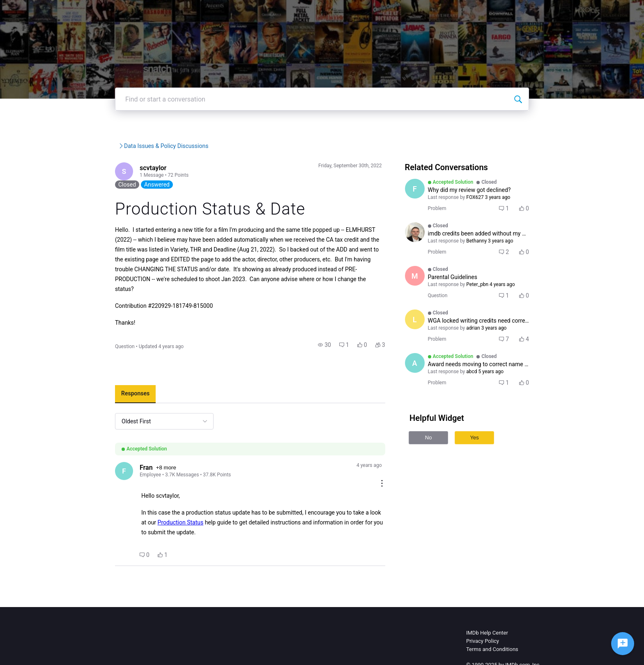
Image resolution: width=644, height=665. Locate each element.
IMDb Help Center (487, 615)
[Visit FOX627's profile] (430, 213)
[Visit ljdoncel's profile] (430, 344)
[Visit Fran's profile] (85, 471)
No (444, 462)
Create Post (513, 12)
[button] (340, 344)
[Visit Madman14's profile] (430, 300)
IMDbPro (392, 12)
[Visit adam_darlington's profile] (430, 257)
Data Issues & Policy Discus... (217, 171)
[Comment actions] (398, 465)
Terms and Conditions (492, 632)
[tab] (96, 393)
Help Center (435, 12)
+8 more (128, 467)
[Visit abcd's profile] (430, 388)
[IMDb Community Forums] (101, 12)
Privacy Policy (483, 623)
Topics (474, 12)
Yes (490, 462)
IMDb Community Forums (108, 171)
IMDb (359, 12)
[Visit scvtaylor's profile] (85, 197)
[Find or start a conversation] (557, 124)
